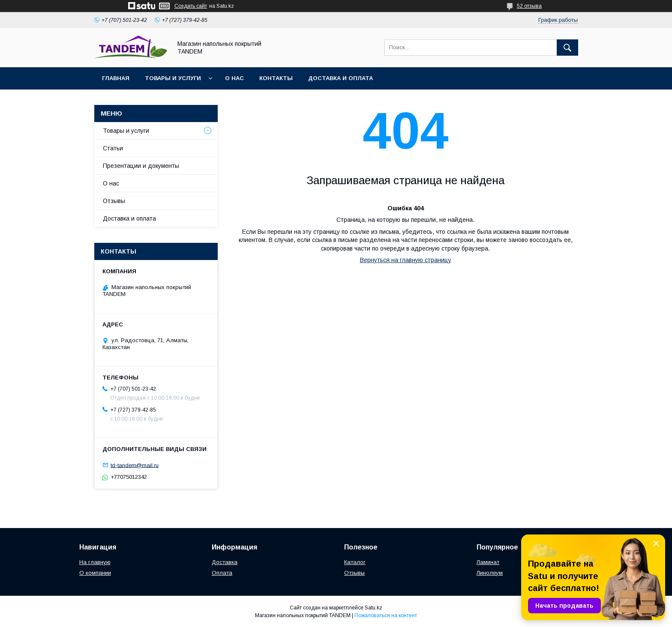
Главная (116, 78)
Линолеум (490, 573)
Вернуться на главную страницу (406, 260)
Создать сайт (191, 6)
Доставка (225, 562)
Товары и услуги (173, 78)
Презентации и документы (141, 166)
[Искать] (567, 48)
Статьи (113, 148)
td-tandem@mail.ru (135, 465)
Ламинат (488, 562)
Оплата (222, 573)
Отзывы (114, 201)
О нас (234, 78)
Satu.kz (373, 608)
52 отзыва (529, 6)
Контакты (276, 78)
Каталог (355, 562)
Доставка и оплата (340, 78)
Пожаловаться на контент (386, 615)
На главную (95, 562)
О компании (95, 573)
